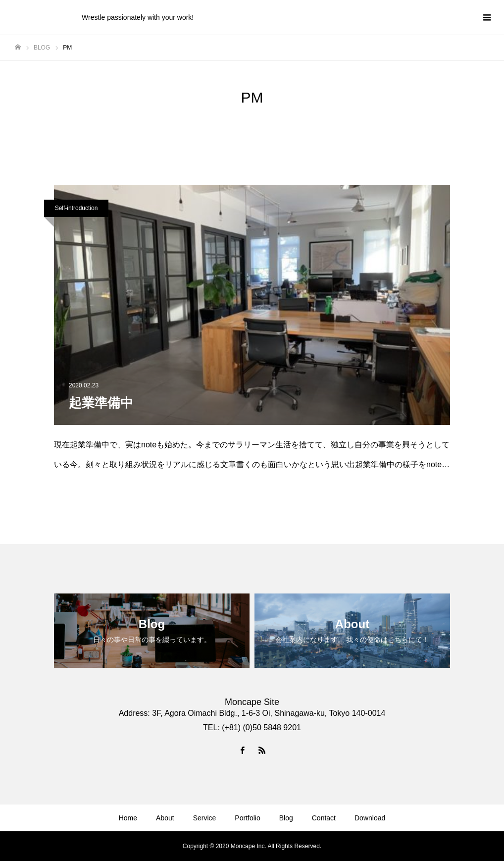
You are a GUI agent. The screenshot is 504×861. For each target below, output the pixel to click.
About (165, 818)
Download (370, 818)
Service (205, 818)
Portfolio (247, 818)
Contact (324, 818)
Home (128, 818)
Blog (286, 818)
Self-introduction (76, 208)
